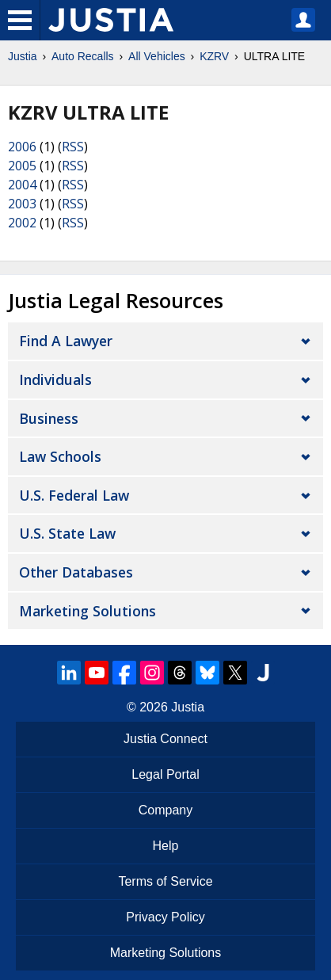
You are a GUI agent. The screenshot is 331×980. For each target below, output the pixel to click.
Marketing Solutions (88, 611)
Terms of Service (165, 881)
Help (166, 846)
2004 (22, 185)
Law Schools (60, 456)
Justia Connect (165, 739)
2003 (22, 204)
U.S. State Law (67, 533)
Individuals (55, 379)
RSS (73, 147)
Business (49, 418)
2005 (22, 166)
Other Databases (76, 572)
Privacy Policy (165, 917)
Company (165, 810)
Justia (23, 56)
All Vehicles (157, 56)
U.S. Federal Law (74, 495)
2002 (22, 223)
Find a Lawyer (66, 341)
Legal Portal (165, 774)
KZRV (214, 56)
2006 (22, 147)
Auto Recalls (83, 56)
